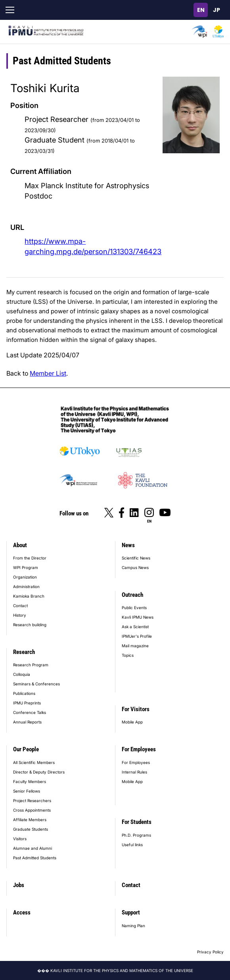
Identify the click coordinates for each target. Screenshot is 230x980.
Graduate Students (31, 829)
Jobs (19, 885)
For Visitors (136, 709)
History (20, 615)
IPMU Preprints (27, 703)
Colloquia (22, 674)
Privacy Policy (210, 952)
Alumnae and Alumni (33, 848)
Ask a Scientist (135, 627)
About (20, 545)
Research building (30, 625)
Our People (26, 749)
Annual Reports (27, 722)
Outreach (132, 595)
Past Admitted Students (35, 858)
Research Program (31, 665)
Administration (26, 586)
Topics (128, 655)
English (201, 10)
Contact (20, 606)
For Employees (139, 749)
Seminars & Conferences (36, 684)
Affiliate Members (30, 820)
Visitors (20, 839)
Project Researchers (32, 801)
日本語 (217, 10)
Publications (24, 693)
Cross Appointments (32, 810)
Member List (48, 373)
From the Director (30, 558)
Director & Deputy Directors (39, 772)
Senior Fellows (27, 791)
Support (131, 912)
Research (24, 652)
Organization (25, 577)
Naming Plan (133, 926)
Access (22, 912)
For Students (137, 822)
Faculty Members (30, 781)
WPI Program (26, 567)
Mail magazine (135, 646)
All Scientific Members (34, 762)
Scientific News (136, 558)
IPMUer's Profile (137, 636)
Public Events (134, 608)
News (128, 545)
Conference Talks (30, 712)
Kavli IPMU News (138, 617)
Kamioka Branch (29, 596)
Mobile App (132, 722)
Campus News (135, 567)
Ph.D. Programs (136, 835)
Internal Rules (134, 772)
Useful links (132, 845)
